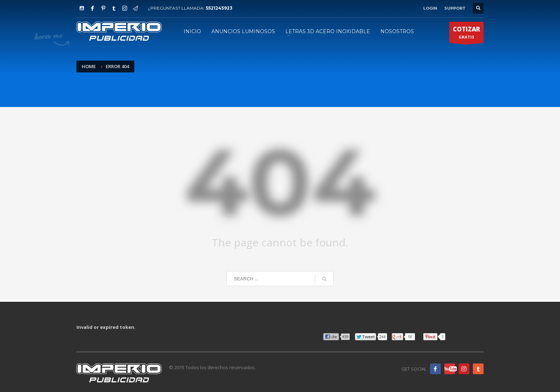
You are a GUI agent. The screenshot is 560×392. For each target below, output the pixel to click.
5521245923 (219, 8)
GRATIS (466, 34)
